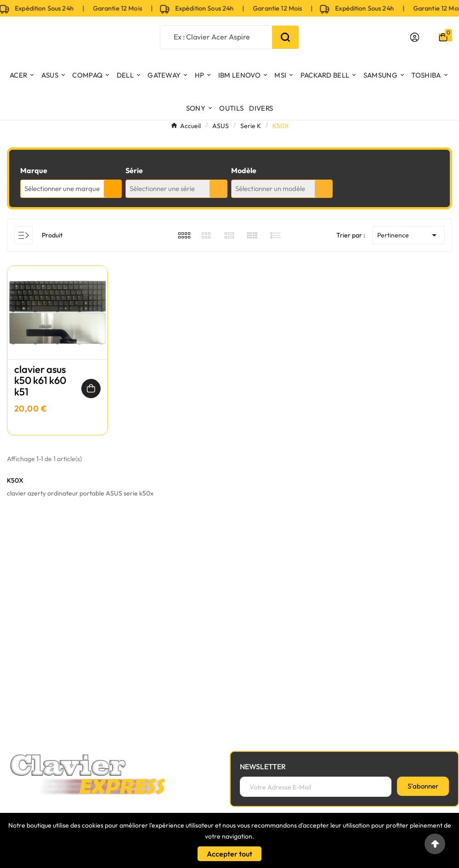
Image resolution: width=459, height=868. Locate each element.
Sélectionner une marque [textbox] (62, 189)
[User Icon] (415, 37)
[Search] (285, 37)
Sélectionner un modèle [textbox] (270, 189)
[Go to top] (435, 844)
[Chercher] (216, 37)
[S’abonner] (423, 786)
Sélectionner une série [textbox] (162, 189)
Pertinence (408, 235)
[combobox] (71, 189)
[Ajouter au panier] (91, 389)
